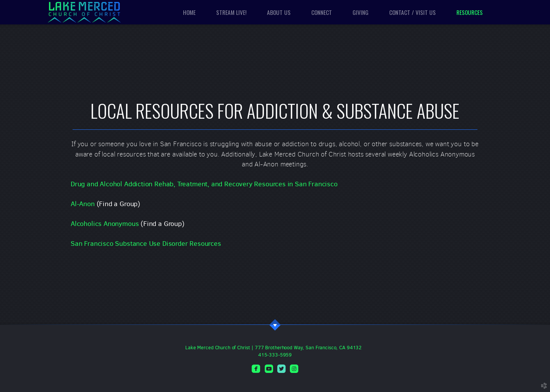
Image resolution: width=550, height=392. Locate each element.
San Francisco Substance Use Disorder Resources (146, 244)
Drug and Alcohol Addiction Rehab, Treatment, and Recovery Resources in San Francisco (204, 184)
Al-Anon (83, 204)
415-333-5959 (275, 355)
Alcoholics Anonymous (105, 224)
